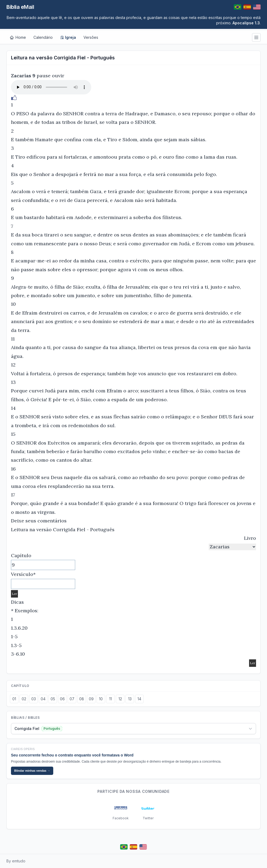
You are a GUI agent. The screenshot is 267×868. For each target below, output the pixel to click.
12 (120, 699)
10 (101, 699)
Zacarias (21, 76)
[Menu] (256, 37)
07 (72, 699)
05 (53, 699)
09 (91, 699)
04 (43, 699)
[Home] (18, 37)
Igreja (68, 37)
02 (24, 699)
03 (34, 699)
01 (14, 699)
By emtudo (16, 861)
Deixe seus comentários (39, 521)
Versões (91, 37)
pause (44, 76)
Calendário (43, 37)
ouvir (58, 76)
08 (82, 699)
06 (62, 699)
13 (130, 699)
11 (110, 699)
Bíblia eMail (20, 7)
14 (139, 699)
